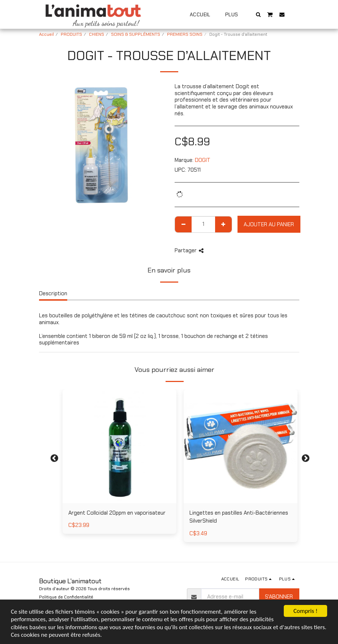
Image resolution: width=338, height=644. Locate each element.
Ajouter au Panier (269, 224)
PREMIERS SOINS (185, 34)
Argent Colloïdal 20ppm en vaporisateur (117, 513)
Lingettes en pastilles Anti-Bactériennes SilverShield (239, 517)
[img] (119, 446)
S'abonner (279, 597)
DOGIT (203, 160)
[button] (258, 14)
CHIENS (97, 34)
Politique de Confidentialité (66, 597)
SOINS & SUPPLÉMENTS (136, 34)
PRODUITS (71, 34)
